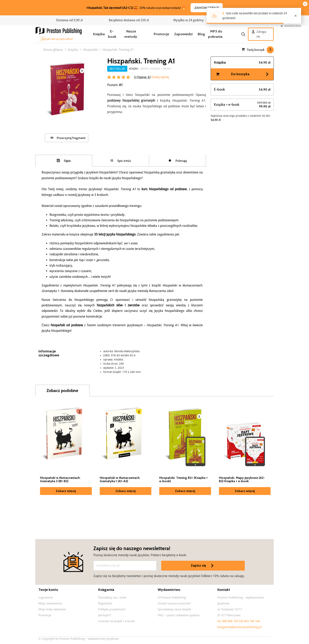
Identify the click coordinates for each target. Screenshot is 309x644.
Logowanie (46, 598)
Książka (99, 34)
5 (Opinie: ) (142, 77)
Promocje (161, 34)
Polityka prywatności (112, 609)
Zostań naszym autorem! (174, 603)
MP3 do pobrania (215, 34)
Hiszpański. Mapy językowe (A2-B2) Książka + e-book (242, 480)
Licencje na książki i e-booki (116, 621)
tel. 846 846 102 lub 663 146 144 (239, 621)
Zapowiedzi (183, 34)
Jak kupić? (105, 615)
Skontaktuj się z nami (112, 598)
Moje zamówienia (50, 603)
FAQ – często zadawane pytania (179, 615)
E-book (112, 34)
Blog (201, 34)
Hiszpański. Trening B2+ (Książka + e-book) (183, 480)
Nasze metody (131, 34)
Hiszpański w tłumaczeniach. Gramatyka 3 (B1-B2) (60, 480)
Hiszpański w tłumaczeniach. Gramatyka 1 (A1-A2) (120, 480)
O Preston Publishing (172, 598)
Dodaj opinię (160, 77)
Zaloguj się (259, 34)
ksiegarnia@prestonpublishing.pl (239, 627)
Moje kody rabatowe (52, 609)
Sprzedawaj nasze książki (174, 609)
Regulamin (105, 603)
